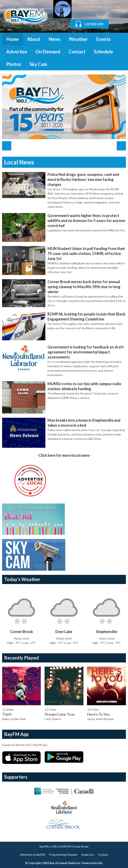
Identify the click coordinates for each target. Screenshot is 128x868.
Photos (14, 64)
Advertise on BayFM (33, 855)
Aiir (100, 863)
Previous (7, 146)
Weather (78, 39)
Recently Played (21, 658)
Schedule (104, 52)
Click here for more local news (64, 455)
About (34, 39)
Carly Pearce (53, 719)
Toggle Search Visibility (120, 39)
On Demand (48, 52)
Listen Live (88, 855)
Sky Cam (38, 64)
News (54, 39)
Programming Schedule (63, 855)
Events (103, 39)
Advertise (17, 52)
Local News (19, 162)
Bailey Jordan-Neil (14, 719)
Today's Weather (22, 579)
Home (13, 39)
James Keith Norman (100, 719)
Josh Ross (89, 7)
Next (121, 146)
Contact (77, 52)
